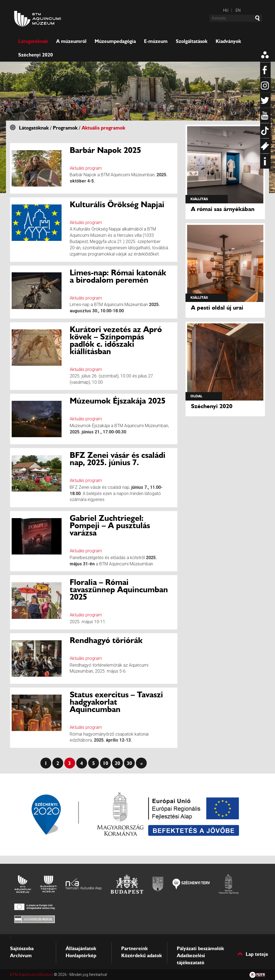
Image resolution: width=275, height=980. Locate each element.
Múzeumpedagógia (115, 41)
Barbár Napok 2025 (105, 150)
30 (129, 763)
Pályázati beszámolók (200, 949)
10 (105, 763)
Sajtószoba (22, 949)
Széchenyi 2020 (36, 55)
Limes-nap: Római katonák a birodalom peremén (118, 276)
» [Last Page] (141, 763)
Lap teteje (258, 954)
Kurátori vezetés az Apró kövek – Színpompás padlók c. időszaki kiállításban (116, 340)
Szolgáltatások (192, 41)
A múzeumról (71, 41)
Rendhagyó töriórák (106, 640)
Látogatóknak (33, 41)
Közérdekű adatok (142, 956)
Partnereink (135, 949)
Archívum (21, 956)
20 (117, 763)
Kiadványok (228, 41)
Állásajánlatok (81, 949)
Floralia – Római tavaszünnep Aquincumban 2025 (119, 589)
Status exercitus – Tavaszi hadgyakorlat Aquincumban (116, 702)
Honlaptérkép (81, 956)
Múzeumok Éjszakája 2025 (118, 401)
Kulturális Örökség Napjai (117, 204)
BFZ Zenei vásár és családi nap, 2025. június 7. (118, 459)
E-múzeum (156, 41)
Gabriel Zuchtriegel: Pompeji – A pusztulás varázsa (110, 525)
